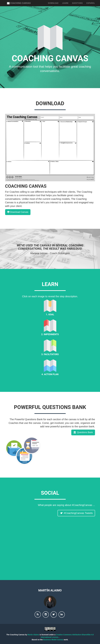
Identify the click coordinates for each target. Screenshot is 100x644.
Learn (65, 6)
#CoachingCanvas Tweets (15, 519)
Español (91, 6)
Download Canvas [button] (18, 212)
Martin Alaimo (34, 635)
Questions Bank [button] (83, 432)
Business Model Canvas (53, 640)
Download (53, 6)
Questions (77, 6)
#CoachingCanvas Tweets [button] (76, 513)
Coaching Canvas (23, 6)
